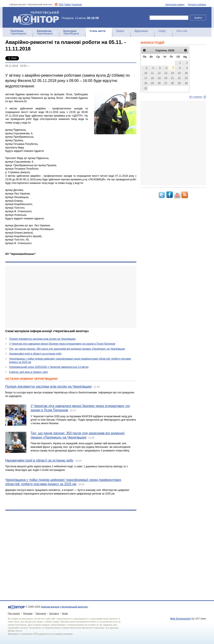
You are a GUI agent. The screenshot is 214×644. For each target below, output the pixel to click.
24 (146, 83)
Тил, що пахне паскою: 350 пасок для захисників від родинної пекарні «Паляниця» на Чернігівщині (67, 349)
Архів (65, 613)
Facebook (77, 4)
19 (159, 78)
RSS (61, 4)
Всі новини (196, 97)
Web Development (181, 619)
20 (166, 78)
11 (152, 73)
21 (172, 78)
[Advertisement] (68, 297)
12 (159, 73)
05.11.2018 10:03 (16, 66)
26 (159, 83)
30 (186, 83)
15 (179, 73)
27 (166, 83)
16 (186, 73)
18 (152, 78)
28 (172, 83)
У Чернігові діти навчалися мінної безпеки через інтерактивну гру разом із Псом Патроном (62, 344)
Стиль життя (98, 31)
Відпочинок (141, 31)
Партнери (41, 613)
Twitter (68, 4)
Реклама (28, 613)
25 (152, 83)
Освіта (120, 31)
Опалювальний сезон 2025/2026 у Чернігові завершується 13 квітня (49, 367)
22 (179, 78)
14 (172, 73)
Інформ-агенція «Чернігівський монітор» (37, 17)
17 (146, 78)
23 (186, 78)
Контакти (54, 613)
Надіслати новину (175, 4)
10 (146, 73)
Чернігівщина (18, 32)
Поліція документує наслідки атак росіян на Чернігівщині (42, 339)
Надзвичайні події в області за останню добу (35, 354)
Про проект (14, 613)
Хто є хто (182, 31)
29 (179, 83)
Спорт (162, 31)
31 (146, 88)
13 (166, 73)
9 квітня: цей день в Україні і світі (28, 372)
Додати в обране (197, 4)
